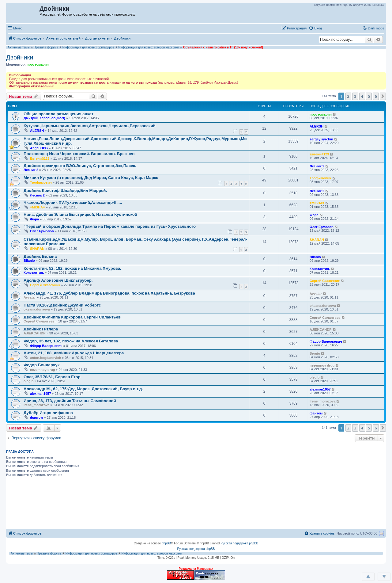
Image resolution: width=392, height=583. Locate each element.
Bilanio (29, 261)
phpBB (166, 543)
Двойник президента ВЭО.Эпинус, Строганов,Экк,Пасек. (80, 166)
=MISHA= (37, 207)
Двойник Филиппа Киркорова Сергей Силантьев (72, 317)
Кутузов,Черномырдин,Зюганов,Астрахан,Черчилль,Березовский (90, 126)
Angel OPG (39, 148)
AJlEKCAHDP (35, 333)
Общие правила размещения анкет (58, 114)
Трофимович (41, 182)
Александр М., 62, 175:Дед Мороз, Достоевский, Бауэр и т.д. (83, 389)
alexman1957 (41, 394)
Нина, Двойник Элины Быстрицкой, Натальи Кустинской (80, 214)
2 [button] (348, 96)
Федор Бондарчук (41, 365)
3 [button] (355, 96)
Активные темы (19, 47)
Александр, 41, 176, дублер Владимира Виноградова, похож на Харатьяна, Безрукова (109, 293)
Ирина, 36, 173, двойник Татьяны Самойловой (70, 401)
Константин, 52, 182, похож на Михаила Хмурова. (72, 268)
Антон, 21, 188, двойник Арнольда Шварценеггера (74, 353)
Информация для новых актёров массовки (149, 47)
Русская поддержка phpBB (239, 543)
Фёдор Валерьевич (46, 346)
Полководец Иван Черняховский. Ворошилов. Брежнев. (80, 154)
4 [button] (362, 96)
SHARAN (37, 249)
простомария (38, 64)
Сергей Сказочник (45, 285)
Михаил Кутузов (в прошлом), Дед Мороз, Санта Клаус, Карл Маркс (91, 178)
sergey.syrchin (321, 139)
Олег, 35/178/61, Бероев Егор (52, 377)
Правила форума (46, 47)
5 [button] (369, 96)
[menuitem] (315, 28)
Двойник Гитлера (41, 329)
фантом (36, 417)
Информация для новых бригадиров (88, 47)
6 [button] (376, 96)
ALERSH (37, 131)
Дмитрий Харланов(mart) (44, 118)
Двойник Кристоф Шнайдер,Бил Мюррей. (65, 191)
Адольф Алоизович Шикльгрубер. (58, 280)
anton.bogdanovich (45, 358)
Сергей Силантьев (39, 321)
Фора (34, 219)
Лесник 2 (31, 170)
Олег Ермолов (42, 231)
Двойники (20, 57)
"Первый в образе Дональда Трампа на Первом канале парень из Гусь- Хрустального (110, 226)
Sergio (315, 353)
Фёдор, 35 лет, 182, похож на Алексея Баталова (71, 341)
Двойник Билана (40, 256)
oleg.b (28, 381)
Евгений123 (40, 158)
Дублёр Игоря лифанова (48, 413)
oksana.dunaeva (37, 309)
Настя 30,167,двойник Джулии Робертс (62, 305)
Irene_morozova (36, 405)
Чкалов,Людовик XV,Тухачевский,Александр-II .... (73, 202)
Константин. (34, 272)
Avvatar (30, 297)
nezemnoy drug (42, 370)
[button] (330, 28)
